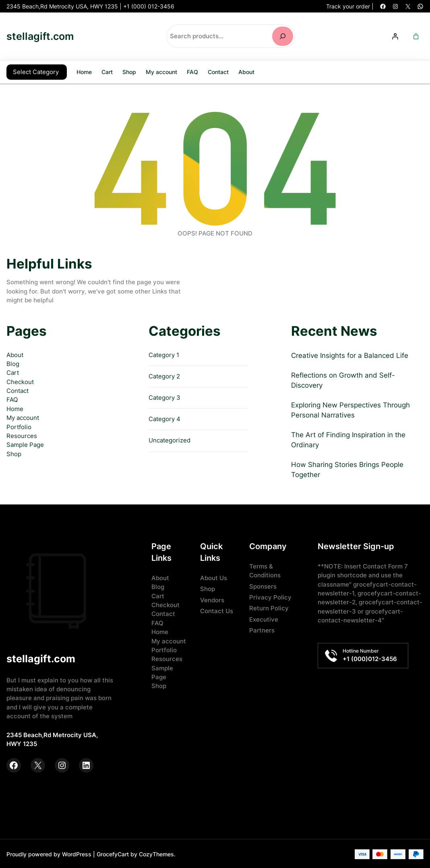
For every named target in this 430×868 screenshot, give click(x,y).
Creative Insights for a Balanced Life (350, 355)
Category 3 (164, 397)
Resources (22, 435)
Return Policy (269, 608)
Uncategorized (170, 440)
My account (23, 417)
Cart (13, 372)
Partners (262, 630)
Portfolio (19, 426)
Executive (264, 619)
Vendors (212, 599)
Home (84, 71)
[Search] (283, 36)
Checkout (20, 381)
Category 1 (164, 354)
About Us (214, 577)
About (15, 354)
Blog (13, 363)
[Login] (395, 36)
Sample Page (25, 444)
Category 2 (164, 376)
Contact (18, 390)
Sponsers (263, 586)
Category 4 (164, 418)
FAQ (12, 399)
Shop (14, 453)
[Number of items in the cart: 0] (416, 36)
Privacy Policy (270, 597)
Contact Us (217, 610)
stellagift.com (40, 36)
